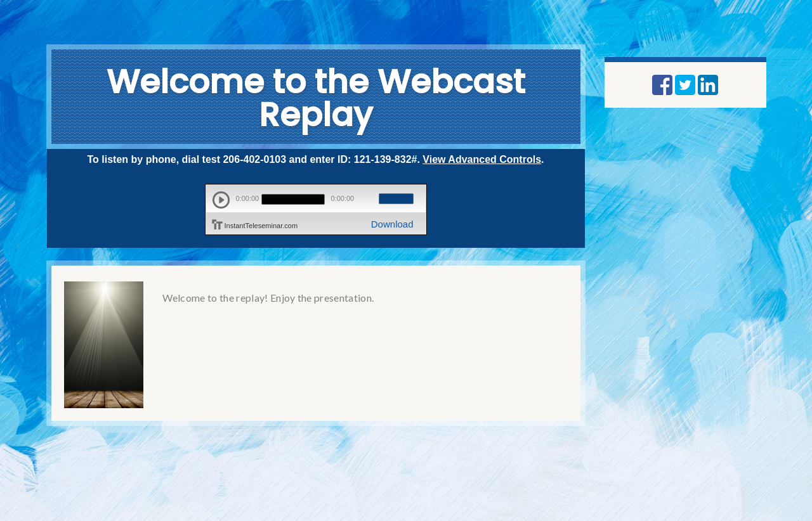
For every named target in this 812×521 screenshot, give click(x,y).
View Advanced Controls (482, 159)
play (221, 200)
